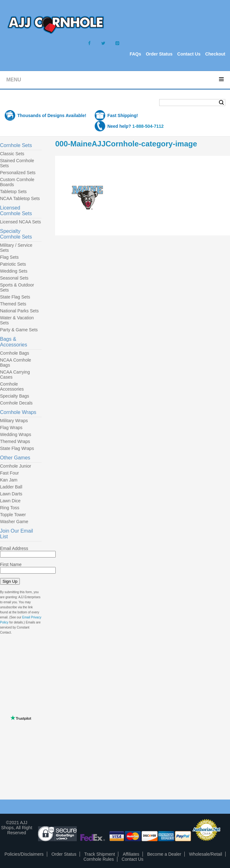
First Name (11, 564)
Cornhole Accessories (12, 387)
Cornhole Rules (99, 859)
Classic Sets (12, 154)
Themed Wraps (15, 441)
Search (221, 103)
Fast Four (9, 473)
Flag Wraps (11, 428)
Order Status (159, 54)
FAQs (135, 54)
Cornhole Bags (15, 353)
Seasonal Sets (14, 278)
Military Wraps (14, 421)
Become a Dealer (164, 854)
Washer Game (14, 522)
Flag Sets (9, 257)
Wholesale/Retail (206, 854)
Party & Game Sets (19, 330)
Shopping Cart (30, 103)
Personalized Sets (18, 173)
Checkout (215, 54)
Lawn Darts (11, 494)
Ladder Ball (11, 487)
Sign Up (10, 581)
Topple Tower (13, 515)
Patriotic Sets (13, 264)
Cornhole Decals (16, 403)
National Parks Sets (19, 311)
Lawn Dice (10, 501)
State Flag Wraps (17, 448)
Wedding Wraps (16, 434)
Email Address (14, 548)
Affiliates (131, 854)
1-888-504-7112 (148, 126)
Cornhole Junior (16, 466)
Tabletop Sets (13, 192)
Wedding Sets (14, 271)
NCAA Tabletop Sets (20, 198)
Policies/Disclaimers (24, 854)
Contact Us (189, 54)
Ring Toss (10, 508)
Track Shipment (100, 854)
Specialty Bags (15, 396)
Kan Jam (9, 480)
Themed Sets (13, 304)
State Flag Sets (15, 297)
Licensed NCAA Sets (20, 222)
